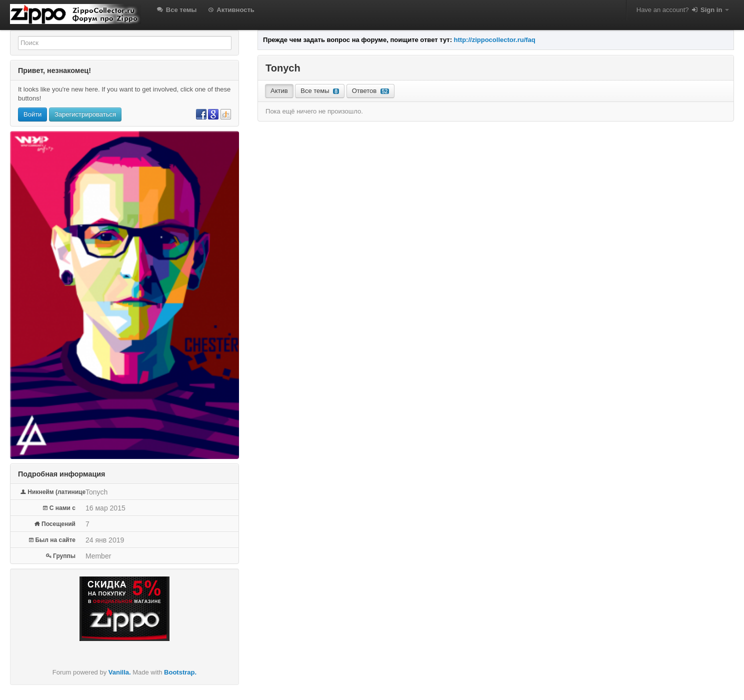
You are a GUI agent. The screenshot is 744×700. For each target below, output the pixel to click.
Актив (279, 91)
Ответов (371, 91)
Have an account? (683, 10)
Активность (230, 10)
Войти (32, 114)
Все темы (176, 10)
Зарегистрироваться (85, 114)
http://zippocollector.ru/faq (495, 40)
